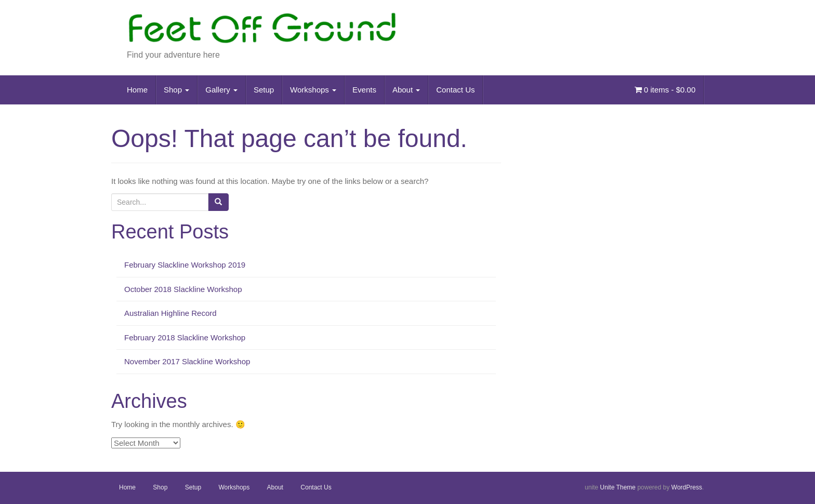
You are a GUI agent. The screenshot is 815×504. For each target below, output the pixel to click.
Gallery (221, 90)
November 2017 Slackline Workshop (187, 361)
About (406, 90)
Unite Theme (617, 487)
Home (137, 90)
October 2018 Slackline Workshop (183, 289)
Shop (176, 90)
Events (364, 90)
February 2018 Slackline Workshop (185, 337)
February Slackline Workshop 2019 (185, 265)
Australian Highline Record (170, 313)
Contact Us (455, 90)
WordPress (687, 487)
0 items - (665, 90)
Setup (264, 90)
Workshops (313, 90)
